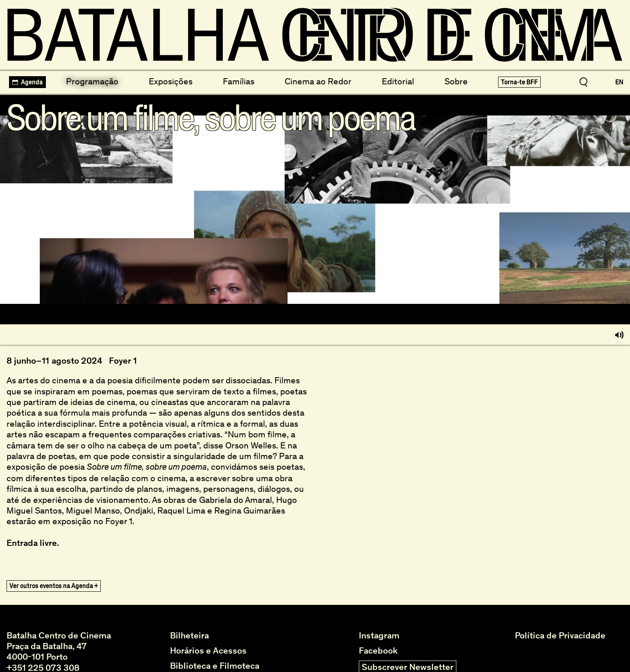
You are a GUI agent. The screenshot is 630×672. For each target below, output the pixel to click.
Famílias (239, 81)
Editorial (398, 81)
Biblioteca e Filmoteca (215, 666)
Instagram (379, 636)
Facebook (378, 651)
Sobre (456, 81)
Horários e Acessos (208, 651)
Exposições (171, 81)
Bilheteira (189, 636)
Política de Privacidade (560, 636)
